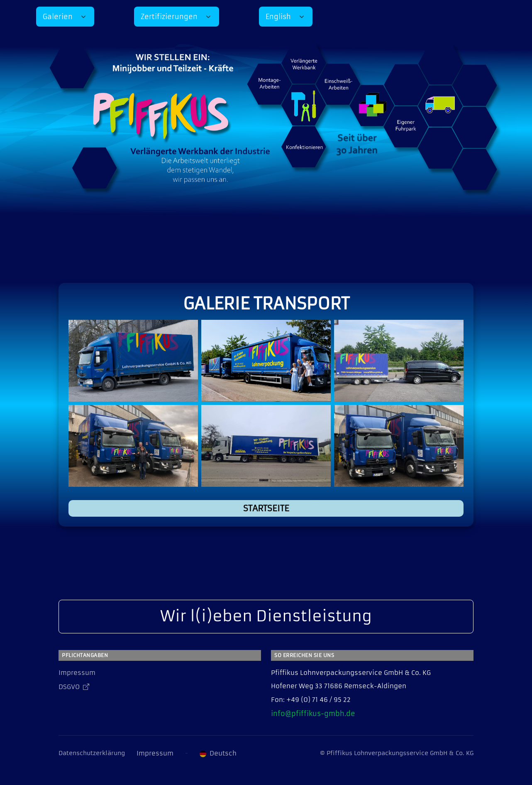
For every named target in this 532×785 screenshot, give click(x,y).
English (278, 17)
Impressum (77, 673)
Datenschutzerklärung (92, 753)
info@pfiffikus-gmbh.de (313, 714)
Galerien (58, 17)
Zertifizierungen (169, 17)
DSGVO (74, 687)
